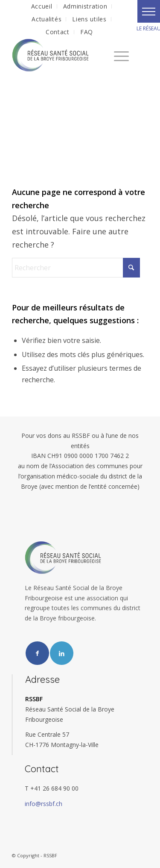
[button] (149, 11)
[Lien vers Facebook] (37, 653)
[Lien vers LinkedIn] (62, 653)
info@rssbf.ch (44, 804)
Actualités (47, 19)
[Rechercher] (76, 268)
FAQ (87, 32)
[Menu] (117, 55)
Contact (58, 32)
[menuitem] (42, 6)
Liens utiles (89, 19)
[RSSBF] (66, 55)
